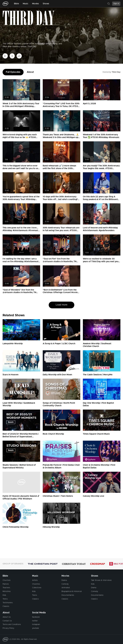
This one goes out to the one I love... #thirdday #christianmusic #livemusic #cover (21, 230)
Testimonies (8, 603)
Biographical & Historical (72, 591)
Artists (35, 580)
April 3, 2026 (89, 104)
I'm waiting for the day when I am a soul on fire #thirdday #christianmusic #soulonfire (21, 261)
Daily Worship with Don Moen (57, 375)
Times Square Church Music (96, 434)
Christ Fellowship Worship (16, 527)
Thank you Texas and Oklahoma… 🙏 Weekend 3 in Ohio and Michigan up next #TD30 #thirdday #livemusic (61, 137)
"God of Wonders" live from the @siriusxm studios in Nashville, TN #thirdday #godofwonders (19, 293)
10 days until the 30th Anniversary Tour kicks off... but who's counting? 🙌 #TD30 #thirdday (60, 199)
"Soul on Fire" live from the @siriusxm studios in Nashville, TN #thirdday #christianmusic (60, 261)
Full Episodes (13, 72)
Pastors (6, 584)
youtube (36, 628)
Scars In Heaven (10, 375)
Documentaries (68, 595)
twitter (35, 621)
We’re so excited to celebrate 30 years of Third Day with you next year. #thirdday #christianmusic (101, 261)
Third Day (116, 72)
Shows (46, 4)
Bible (16, 4)
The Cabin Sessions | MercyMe (98, 375)
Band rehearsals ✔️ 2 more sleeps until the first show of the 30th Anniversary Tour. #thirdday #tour (59, 168)
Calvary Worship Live (93, 496)
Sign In (116, 4)
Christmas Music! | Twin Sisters (58, 496)
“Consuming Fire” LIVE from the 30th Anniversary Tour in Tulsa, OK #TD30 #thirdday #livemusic (61, 106)
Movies (35, 4)
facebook (36, 617)
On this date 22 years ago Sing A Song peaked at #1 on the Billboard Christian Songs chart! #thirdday (100, 199)
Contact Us (7, 621)
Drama (64, 580)
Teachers (6, 588)
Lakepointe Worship (13, 344)
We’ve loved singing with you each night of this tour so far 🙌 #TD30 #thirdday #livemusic (20, 137)
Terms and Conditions (12, 624)
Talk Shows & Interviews (101, 580)
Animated (66, 588)
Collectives (37, 588)
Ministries (7, 591)
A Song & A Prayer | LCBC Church (59, 344)
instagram (36, 624)
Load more (62, 305)
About (30, 72)
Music (26, 4)
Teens (5, 599)
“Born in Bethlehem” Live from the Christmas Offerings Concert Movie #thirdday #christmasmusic (60, 293)
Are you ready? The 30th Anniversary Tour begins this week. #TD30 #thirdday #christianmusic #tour (101, 168)
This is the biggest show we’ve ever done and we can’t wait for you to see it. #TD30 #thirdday (21, 168)
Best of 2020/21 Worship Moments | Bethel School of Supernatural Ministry (21, 437)
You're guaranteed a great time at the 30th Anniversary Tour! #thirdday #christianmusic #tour (21, 199)
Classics (6, 606)
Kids (4, 595)
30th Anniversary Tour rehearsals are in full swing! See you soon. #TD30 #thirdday (61, 230)
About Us (7, 617)
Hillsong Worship (51, 527)
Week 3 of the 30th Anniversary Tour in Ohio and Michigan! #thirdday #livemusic (21, 106)
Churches (7, 580)
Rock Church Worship (53, 434)
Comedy (65, 584)
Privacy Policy (8, 628)
